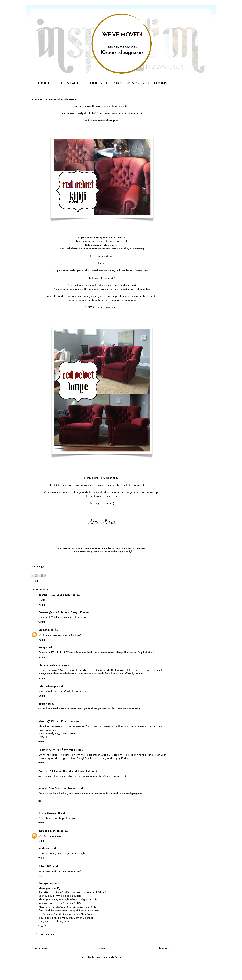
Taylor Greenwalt (49, 813)
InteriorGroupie (48, 686)
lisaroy (43, 704)
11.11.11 (41, 714)
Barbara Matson (49, 831)
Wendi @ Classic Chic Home (57, 721)
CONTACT (70, 83)
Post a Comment (45, 934)
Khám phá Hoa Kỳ (49, 889)
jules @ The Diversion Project (57, 789)
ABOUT (43, 83)
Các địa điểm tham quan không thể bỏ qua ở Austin (69, 911)
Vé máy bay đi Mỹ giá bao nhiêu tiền (60, 896)
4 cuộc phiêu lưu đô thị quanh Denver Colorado (66, 918)
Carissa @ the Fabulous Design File (62, 613)
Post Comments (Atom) (110, 957)
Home (102, 949)
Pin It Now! (38, 567)
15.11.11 (42, 841)
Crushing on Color (103, 548)
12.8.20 (42, 926)
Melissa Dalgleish (50, 665)
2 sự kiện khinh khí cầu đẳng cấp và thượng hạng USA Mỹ (72, 892)
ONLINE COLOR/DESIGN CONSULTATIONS (129, 83)
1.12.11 (41, 876)
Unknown (44, 630)
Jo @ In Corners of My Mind (57, 750)
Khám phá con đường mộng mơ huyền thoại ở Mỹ (67, 907)
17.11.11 (41, 858)
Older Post (163, 949)
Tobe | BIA (45, 866)
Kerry (42, 648)
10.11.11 (42, 605)
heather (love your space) (55, 595)
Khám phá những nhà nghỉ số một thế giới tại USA (68, 900)
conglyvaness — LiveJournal (54, 922)
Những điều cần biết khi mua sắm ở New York (65, 914)
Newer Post (41, 949)
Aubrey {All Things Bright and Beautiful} (65, 771)
